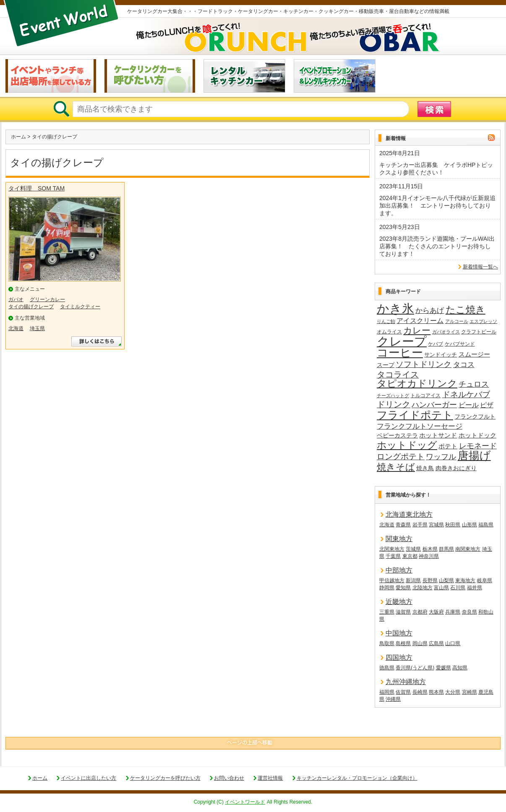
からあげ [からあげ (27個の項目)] (430, 311)
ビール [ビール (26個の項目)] (469, 405)
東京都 (410, 556)
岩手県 (420, 525)
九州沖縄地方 (406, 682)
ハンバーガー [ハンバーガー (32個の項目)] (434, 405)
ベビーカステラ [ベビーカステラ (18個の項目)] (397, 436)
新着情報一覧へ (480, 267)
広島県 (436, 643)
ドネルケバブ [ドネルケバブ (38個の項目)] (466, 394)
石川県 (458, 588)
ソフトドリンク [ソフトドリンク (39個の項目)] (424, 364)
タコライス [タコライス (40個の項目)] (398, 375)
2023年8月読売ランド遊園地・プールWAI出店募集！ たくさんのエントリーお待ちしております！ (437, 246)
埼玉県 (37, 328)
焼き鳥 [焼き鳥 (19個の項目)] (425, 468)
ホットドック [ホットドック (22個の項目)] (477, 435)
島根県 (403, 643)
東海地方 (465, 580)
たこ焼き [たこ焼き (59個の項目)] (466, 310)
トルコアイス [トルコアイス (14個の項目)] (425, 396)
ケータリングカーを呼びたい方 (165, 778)
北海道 (16, 328)
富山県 (441, 588)
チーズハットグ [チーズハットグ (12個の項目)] (393, 396)
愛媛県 (443, 668)
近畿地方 (399, 602)
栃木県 (430, 549)
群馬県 (446, 549)
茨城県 (413, 549)
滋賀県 (403, 612)
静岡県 (387, 588)
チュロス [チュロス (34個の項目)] (474, 384)
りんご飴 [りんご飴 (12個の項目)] (386, 321)
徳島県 (387, 668)
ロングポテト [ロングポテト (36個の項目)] (401, 457)
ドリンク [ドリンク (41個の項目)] (394, 405)
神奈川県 (429, 556)
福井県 (475, 588)
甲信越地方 (392, 580)
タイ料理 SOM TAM (37, 188)
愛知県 (403, 588)
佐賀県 (403, 692)
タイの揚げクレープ (31, 307)
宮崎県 (469, 692)
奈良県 (469, 612)
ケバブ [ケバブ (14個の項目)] (436, 344)
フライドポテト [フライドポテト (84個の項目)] (415, 415)
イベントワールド (245, 802)
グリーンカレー (47, 299)
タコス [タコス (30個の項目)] (464, 364)
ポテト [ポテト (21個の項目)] (448, 446)
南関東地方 (468, 549)
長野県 (430, 580)
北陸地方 (423, 588)
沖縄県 (393, 699)
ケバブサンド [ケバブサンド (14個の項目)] (460, 344)
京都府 (420, 612)
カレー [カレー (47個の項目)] (417, 331)
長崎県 (420, 692)
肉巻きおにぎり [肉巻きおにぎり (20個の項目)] (456, 468)
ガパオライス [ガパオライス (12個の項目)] (446, 332)
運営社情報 (270, 778)
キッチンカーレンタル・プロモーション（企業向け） (357, 778)
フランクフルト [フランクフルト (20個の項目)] (475, 416)
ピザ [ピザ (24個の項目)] (487, 405)
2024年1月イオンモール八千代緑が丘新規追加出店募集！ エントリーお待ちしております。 (437, 206)
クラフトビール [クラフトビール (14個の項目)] (479, 332)
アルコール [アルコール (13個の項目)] (457, 321)
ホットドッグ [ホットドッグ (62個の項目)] (407, 445)
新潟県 (413, 580)
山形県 (469, 525)
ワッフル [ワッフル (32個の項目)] (441, 457)
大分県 (453, 692)
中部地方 (399, 570)
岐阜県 (485, 580)
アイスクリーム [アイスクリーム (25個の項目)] (420, 320)
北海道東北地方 (409, 514)
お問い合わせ (229, 778)
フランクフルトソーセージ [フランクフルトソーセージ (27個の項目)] (420, 426)
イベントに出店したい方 (89, 778)
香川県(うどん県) (415, 668)
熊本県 (436, 692)
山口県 (453, 643)
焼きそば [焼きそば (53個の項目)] (396, 467)
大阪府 (436, 612)
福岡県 (387, 692)
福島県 (486, 525)
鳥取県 (387, 643)
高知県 (460, 668)
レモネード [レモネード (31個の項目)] (478, 446)
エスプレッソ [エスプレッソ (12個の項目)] (483, 321)
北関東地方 (392, 549)
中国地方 (399, 633)
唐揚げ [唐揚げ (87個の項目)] (474, 456)
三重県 (387, 612)
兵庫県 (453, 612)
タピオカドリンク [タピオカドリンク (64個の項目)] (417, 384)
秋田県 (453, 525)
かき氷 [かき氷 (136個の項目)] (395, 309)
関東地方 (399, 539)
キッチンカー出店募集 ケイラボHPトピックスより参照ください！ (436, 169)
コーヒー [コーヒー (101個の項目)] (400, 353)
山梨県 (446, 580)
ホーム (18, 137)
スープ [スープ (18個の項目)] (386, 365)
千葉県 (393, 556)
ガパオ (16, 299)
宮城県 (436, 525)
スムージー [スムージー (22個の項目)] (474, 354)
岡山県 (420, 643)
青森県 (403, 525)
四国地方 (399, 657)
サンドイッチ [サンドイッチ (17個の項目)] (441, 355)
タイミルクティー (80, 307)
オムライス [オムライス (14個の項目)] (389, 332)
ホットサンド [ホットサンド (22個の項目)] (438, 435)
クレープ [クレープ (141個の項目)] (402, 341)
